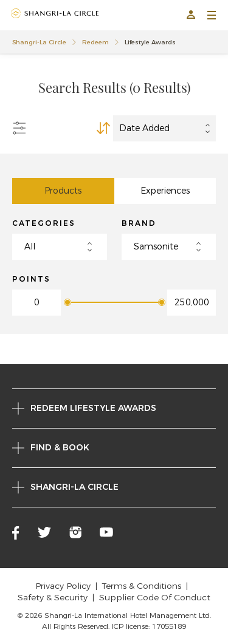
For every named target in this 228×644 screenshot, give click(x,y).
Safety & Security (53, 597)
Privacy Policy (63, 586)
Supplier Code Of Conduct (155, 597)
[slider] (67, 302)
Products (63, 191)
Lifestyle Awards (150, 42)
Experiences (165, 191)
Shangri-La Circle (39, 42)
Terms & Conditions (142, 586)
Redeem (95, 42)
